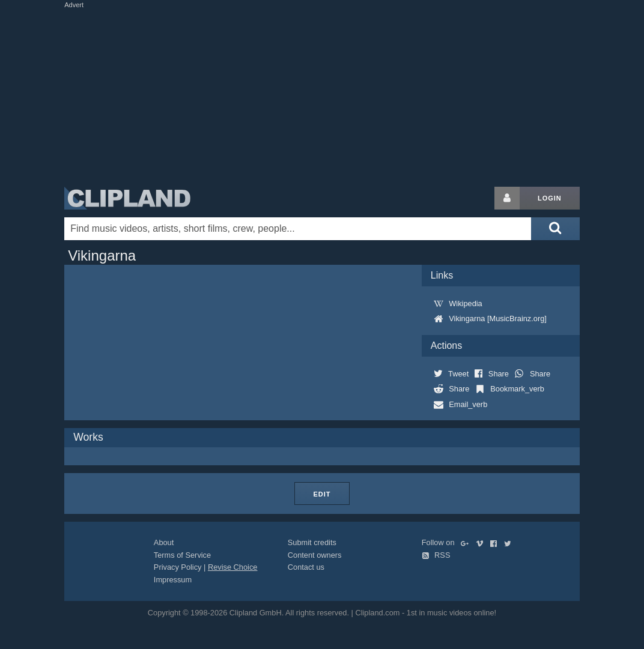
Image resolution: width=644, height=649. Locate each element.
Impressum (173, 580)
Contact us (306, 567)
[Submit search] (555, 229)
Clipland (127, 198)
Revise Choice (233, 567)
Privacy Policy (178, 567)
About (164, 542)
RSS (436, 555)
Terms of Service (182, 555)
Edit (322, 494)
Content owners (315, 555)
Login (550, 198)
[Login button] (507, 198)
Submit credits (312, 542)
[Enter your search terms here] (298, 229)
